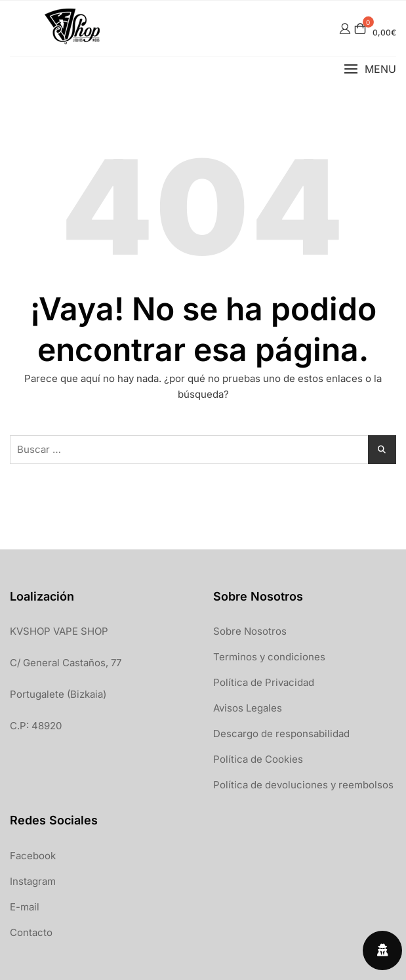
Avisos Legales (248, 708)
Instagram (33, 881)
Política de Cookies (258, 759)
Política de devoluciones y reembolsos (303, 785)
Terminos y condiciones (269, 657)
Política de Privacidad (264, 682)
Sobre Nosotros (250, 631)
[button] (370, 69)
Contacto (31, 932)
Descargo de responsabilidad (281, 734)
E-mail (25, 907)
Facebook (33, 856)
